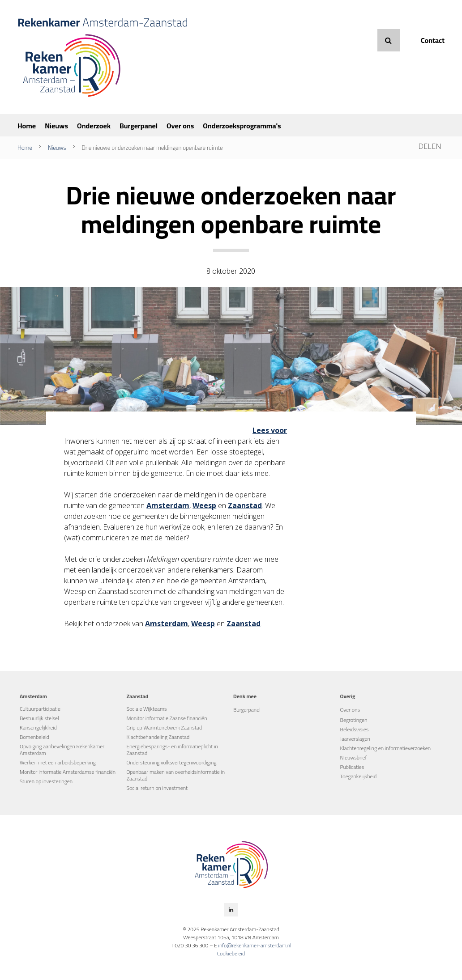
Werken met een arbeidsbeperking (58, 762)
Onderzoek (94, 126)
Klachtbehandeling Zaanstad (158, 737)
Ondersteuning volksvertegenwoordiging (172, 762)
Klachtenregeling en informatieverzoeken (386, 748)
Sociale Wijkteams (147, 709)
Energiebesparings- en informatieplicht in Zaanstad (172, 750)
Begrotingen (354, 720)
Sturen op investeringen (46, 781)
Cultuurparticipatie (40, 709)
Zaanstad (245, 505)
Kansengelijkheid (38, 728)
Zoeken (389, 40)
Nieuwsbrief (354, 757)
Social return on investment (157, 788)
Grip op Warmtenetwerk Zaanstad (165, 728)
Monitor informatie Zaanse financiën (167, 718)
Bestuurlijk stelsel (39, 718)
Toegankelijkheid (359, 776)
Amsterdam (168, 505)
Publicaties (352, 767)
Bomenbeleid (34, 737)
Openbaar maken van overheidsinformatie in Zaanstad (176, 775)
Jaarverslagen (355, 739)
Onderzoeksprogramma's (242, 126)
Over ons (180, 126)
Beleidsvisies (355, 729)
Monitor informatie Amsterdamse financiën (68, 772)
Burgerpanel (139, 126)
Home (27, 126)
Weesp (204, 505)
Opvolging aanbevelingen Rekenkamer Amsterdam (62, 750)
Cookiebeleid (231, 953)
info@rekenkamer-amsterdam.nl (255, 945)
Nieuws (56, 126)
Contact (433, 40)
